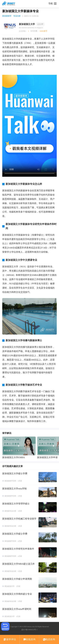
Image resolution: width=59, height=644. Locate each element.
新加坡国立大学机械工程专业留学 (19, 519)
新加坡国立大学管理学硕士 (16, 504)
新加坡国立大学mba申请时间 (17, 609)
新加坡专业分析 (10, 511)
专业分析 (17, 16)
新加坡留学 (7, 16)
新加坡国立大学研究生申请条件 (18, 549)
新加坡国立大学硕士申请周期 (17, 579)
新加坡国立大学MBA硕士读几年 (19, 564)
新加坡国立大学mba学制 (14, 489)
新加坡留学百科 (10, 481)
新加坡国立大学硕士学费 (15, 474)
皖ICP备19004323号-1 (29, 630)
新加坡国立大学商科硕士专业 (17, 594)
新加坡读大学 (10, 586)
